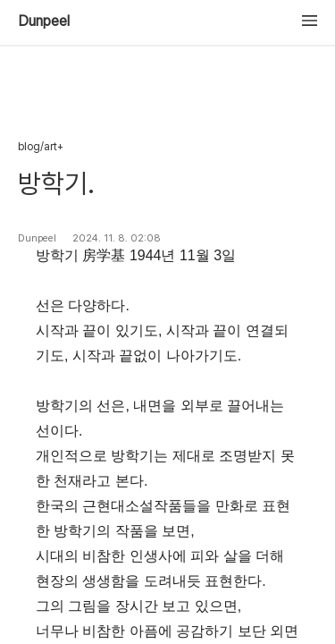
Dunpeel (44, 21)
